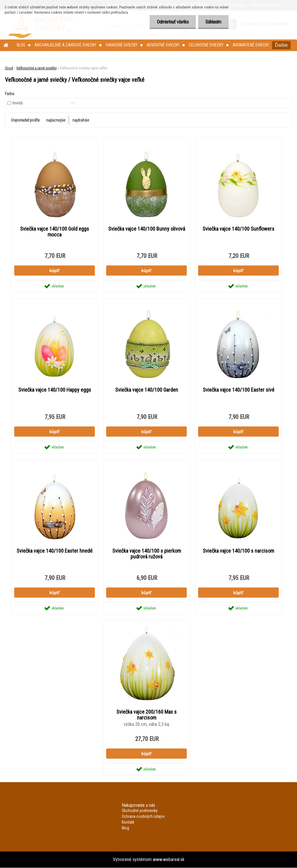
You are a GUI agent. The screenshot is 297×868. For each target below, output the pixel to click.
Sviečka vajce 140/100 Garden (147, 390)
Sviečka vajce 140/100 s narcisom (238, 551)
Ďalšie (281, 45)
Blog (21, 45)
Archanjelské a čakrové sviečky (65, 45)
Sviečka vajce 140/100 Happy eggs (55, 390)
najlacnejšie (56, 120)
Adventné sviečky (163, 45)
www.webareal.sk (169, 860)
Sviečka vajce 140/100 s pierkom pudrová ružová (147, 554)
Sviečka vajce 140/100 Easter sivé (239, 390)
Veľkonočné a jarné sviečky (36, 68)
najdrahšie (81, 120)
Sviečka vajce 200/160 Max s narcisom (146, 715)
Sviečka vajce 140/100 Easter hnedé (55, 551)
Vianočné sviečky (122, 45)
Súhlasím (213, 22)
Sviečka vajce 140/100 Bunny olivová (147, 229)
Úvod (9, 68)
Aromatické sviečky (251, 45)
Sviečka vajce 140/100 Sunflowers (238, 229)
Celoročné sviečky (206, 45)
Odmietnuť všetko (173, 22)
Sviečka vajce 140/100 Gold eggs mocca (55, 232)
